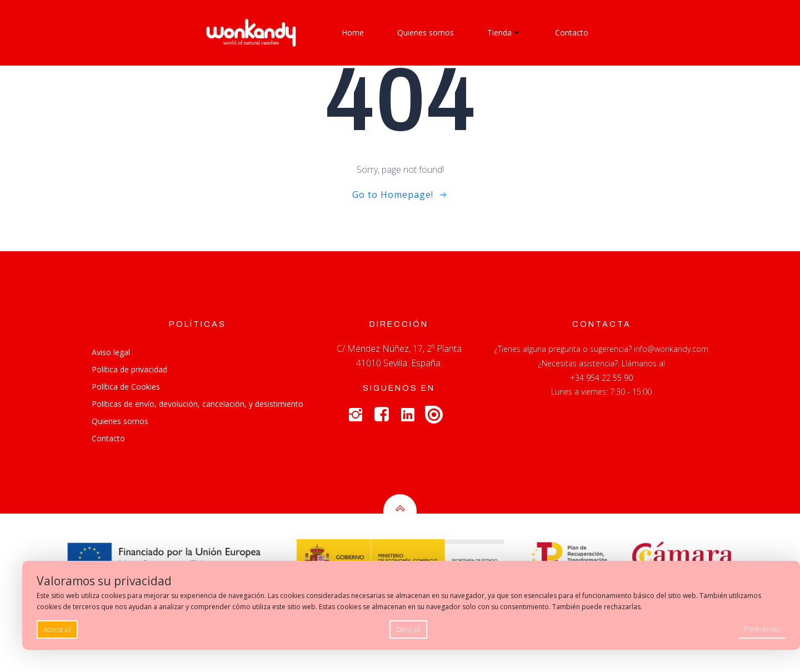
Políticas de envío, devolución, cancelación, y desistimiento (197, 404)
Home (353, 33)
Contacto (572, 33)
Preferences (762, 629)
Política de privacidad (129, 370)
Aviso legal (111, 353)
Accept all (57, 629)
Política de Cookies (126, 387)
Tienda (504, 33)
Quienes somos (426, 33)
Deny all (408, 629)
